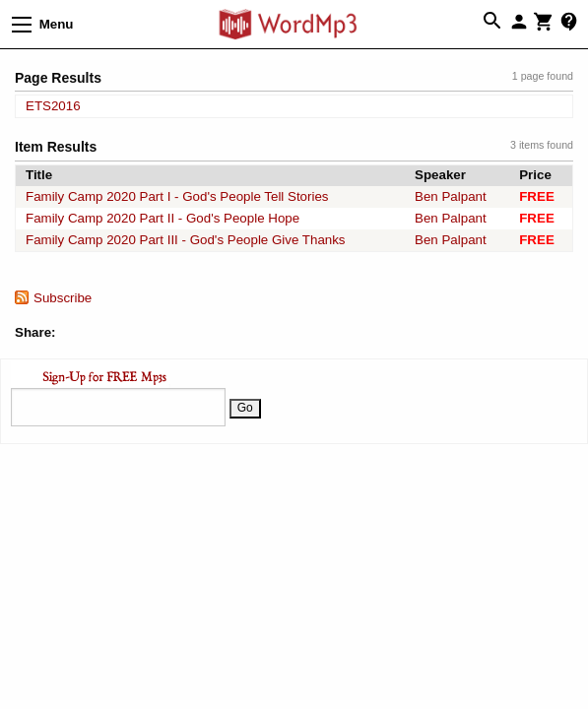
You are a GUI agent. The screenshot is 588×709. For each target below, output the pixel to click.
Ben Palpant (451, 196)
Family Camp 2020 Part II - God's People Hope (163, 218)
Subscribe (63, 298)
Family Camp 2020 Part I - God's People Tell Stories (177, 196)
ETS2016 (53, 106)
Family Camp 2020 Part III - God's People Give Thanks (186, 240)
